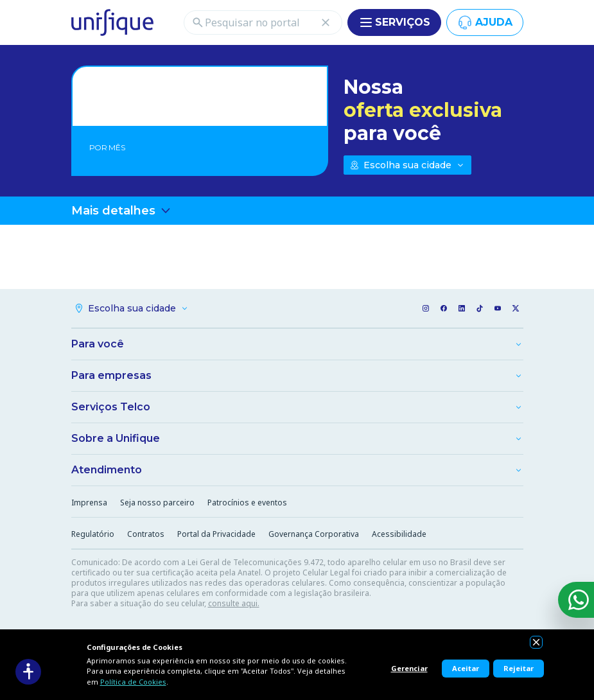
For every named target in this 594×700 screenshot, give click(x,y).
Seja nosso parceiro (157, 503)
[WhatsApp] (576, 600)
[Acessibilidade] (28, 672)
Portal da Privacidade (216, 534)
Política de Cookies (133, 682)
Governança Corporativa (314, 534)
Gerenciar (409, 668)
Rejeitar (519, 668)
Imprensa (89, 503)
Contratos (146, 534)
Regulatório (93, 534)
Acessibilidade (399, 534)
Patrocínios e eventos (247, 503)
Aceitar (466, 668)
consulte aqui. (234, 603)
